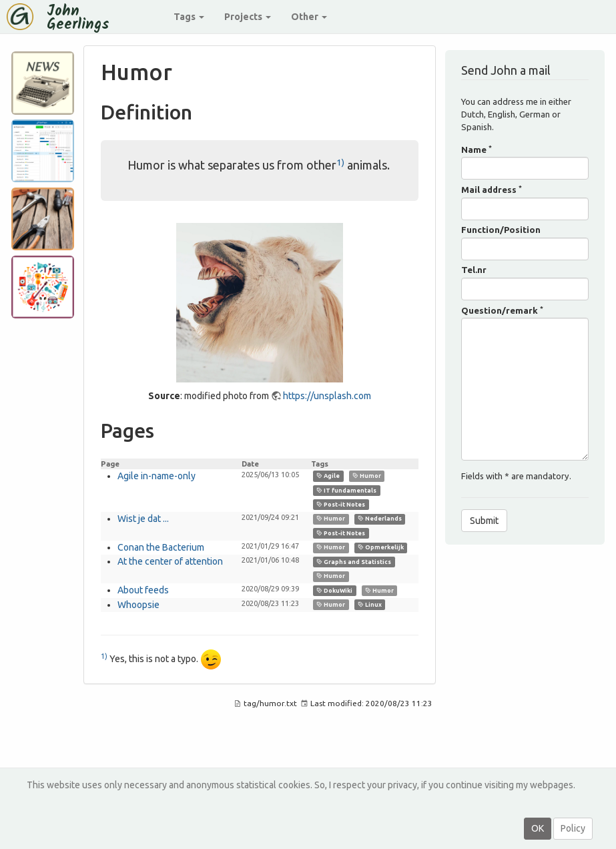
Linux (370, 605)
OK (538, 828)
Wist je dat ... (143, 519)
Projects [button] (248, 17)
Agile (328, 476)
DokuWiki (334, 591)
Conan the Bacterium (161, 547)
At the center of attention (170, 561)
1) (340, 162)
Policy (573, 828)
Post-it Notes (341, 505)
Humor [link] (367, 476)
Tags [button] (189, 17)
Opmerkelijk (381, 547)
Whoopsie (138, 605)
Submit (484, 521)
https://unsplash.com (327, 396)
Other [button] (309, 17)
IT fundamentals (346, 490)
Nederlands (380, 519)
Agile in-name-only (157, 476)
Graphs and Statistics (354, 562)
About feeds (143, 590)
